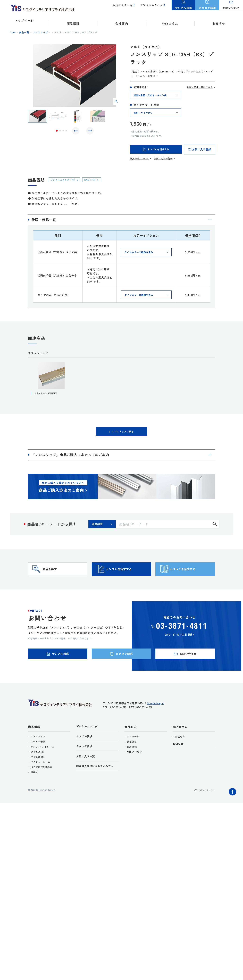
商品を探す (56, 576)
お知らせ (219, 20)
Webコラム (180, 742)
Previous (77, 132)
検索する (215, 526)
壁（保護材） (38, 767)
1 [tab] (57, 132)
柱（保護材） (38, 772)
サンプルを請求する (127, 576)
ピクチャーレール (40, 777)
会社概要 (132, 757)
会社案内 (131, 742)
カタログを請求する (191, 576)
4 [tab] (66, 132)
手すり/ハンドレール (43, 762)
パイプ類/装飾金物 (41, 782)
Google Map (154, 720)
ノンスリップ (40, 32)
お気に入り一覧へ (163, 158)
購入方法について (139, 158)
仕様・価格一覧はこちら (200, 87)
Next (89, 132)
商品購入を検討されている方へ (97, 784)
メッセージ (133, 752)
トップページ (24, 20)
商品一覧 (24, 32)
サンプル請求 (85, 753)
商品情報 (34, 742)
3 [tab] (63, 132)
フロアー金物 (38, 757)
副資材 (34, 787)
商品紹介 (180, 752)
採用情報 (132, 762)
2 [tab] (60, 132)
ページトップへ (232, 806)
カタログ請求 (85, 763)
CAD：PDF (96, 180)
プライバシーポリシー (203, 805)
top (13, 32)
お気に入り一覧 (124, 7)
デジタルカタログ (152, 7)
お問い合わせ (134, 767)
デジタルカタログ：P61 (65, 180)
